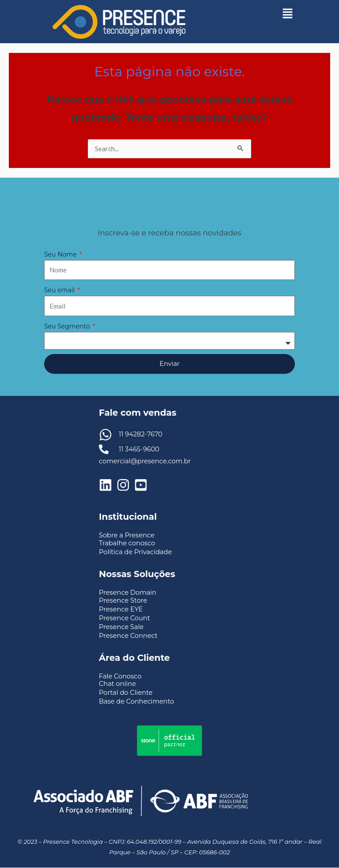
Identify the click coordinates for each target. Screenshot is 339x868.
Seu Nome (61, 254)
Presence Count (124, 618)
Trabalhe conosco (127, 543)
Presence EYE (121, 609)
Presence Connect (128, 636)
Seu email (60, 290)
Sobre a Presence (127, 535)
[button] (287, 13)
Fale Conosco (120, 676)
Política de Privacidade (135, 552)
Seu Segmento (68, 326)
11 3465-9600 (139, 449)
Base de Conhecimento (136, 701)
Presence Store (123, 600)
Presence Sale (121, 627)
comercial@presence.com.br (145, 461)
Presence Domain (128, 592)
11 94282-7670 (141, 434)
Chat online (117, 684)
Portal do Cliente (126, 693)
